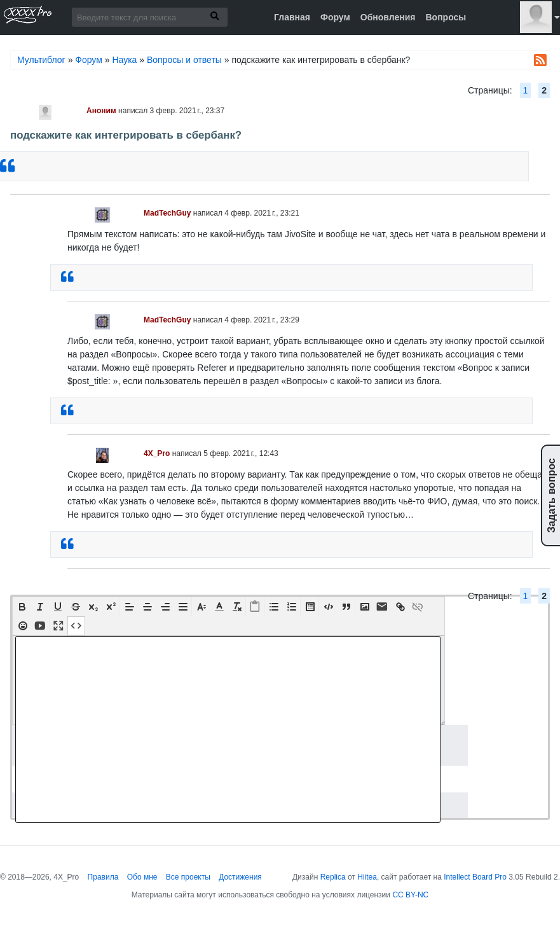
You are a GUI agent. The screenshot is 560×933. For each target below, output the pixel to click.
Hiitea (367, 877)
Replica (333, 877)
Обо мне (142, 877)
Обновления (388, 17)
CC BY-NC (410, 895)
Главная (292, 17)
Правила (103, 877)
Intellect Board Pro (475, 877)
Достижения (240, 877)
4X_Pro (157, 453)
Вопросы (446, 17)
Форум (335, 17)
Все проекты (188, 877)
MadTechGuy (167, 213)
